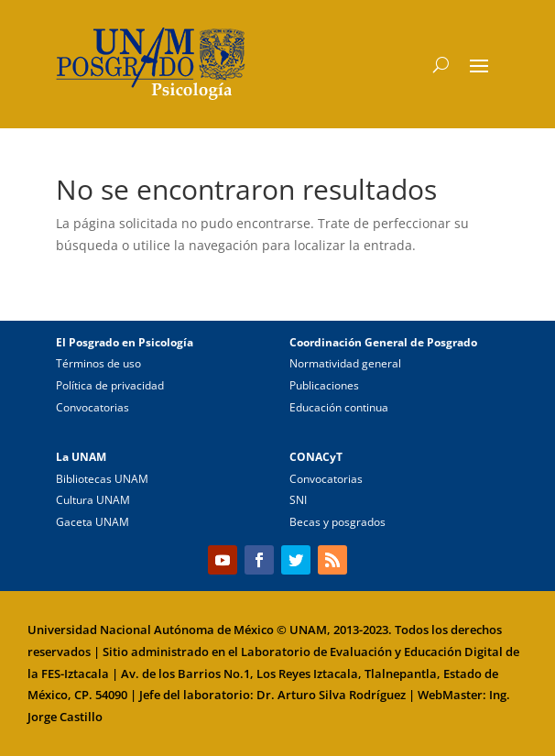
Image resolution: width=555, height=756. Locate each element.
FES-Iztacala (75, 674)
